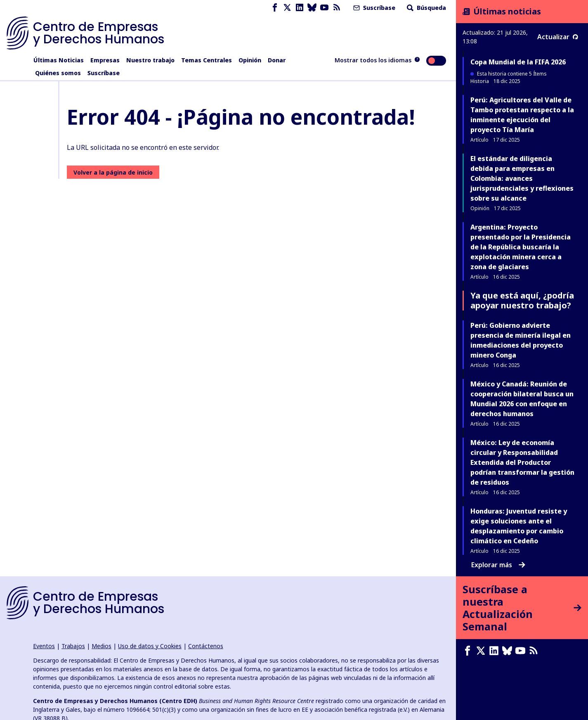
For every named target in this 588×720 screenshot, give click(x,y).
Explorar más (498, 565)
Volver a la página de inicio (113, 172)
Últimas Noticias (59, 60)
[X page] (287, 8)
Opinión (250, 60)
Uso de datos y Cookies (150, 646)
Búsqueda (426, 8)
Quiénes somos (58, 73)
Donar (277, 60)
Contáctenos (206, 646)
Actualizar (558, 37)
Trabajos (73, 646)
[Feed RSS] (337, 8)
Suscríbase (373, 8)
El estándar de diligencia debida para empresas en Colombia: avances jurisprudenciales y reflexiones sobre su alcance (522, 178)
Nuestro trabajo (150, 60)
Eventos (44, 646)
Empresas (105, 60)
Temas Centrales (207, 60)
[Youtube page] (324, 8)
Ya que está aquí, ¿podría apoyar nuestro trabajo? (522, 300)
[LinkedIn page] (300, 8)
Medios (102, 646)
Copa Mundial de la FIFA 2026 (518, 62)
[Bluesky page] (312, 8)
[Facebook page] (275, 8)
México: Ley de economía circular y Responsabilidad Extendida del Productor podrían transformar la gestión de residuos (522, 462)
